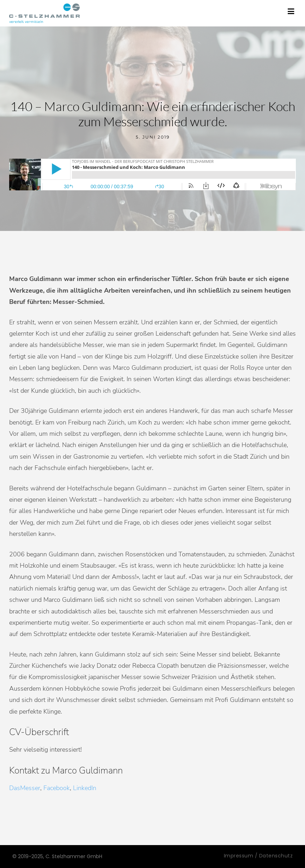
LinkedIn (85, 788)
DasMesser (25, 788)
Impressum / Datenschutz (258, 856)
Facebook (57, 788)
